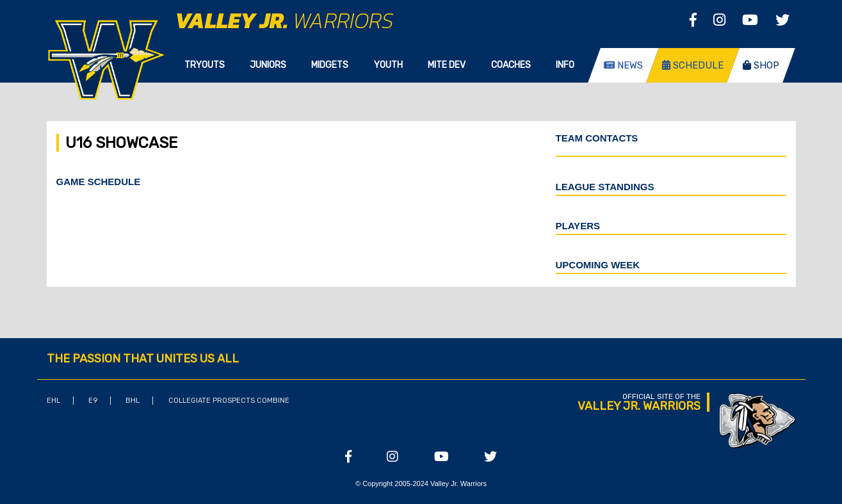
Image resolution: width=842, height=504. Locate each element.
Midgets (330, 65)
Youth (388, 65)
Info (565, 65)
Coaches (511, 65)
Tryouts (205, 65)
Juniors (268, 65)
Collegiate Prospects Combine (229, 401)
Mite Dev (447, 65)
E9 (93, 401)
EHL (53, 401)
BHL (133, 401)
